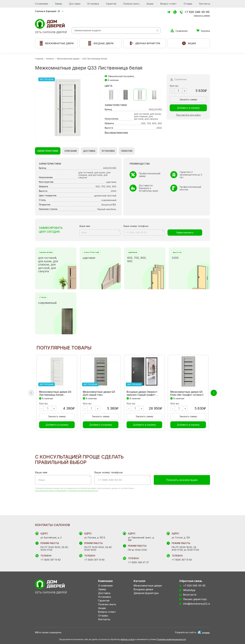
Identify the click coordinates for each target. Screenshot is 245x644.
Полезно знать (131, 4)
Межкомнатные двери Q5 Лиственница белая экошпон (55, 393)
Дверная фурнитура (146, 593)
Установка (93, 4)
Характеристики (48, 151)
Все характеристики (116, 132)
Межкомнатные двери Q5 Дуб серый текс (99, 393)
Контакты (205, 4)
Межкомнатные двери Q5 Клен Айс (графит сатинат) (187, 393)
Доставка (75, 4)
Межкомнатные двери (148, 586)
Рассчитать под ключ (188, 115)
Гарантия (111, 4)
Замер (58, 4)
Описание (71, 151)
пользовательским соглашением (50, 491)
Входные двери (143, 589)
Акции (150, 4)
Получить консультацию (182, 480)
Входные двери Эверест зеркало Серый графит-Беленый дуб (142, 393)
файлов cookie (127, 639)
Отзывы (188, 4)
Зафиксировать (185, 232)
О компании (41, 4)
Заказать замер (202, 16)
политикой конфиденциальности (83, 491)
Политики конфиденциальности (171, 639)
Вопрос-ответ (168, 4)
